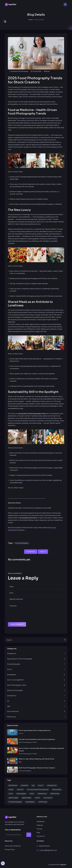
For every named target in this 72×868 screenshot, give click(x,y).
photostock (13, 785)
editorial (20, 790)
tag (33, 785)
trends (37, 798)
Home (30, 20)
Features (40, 825)
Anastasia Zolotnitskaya (20, 71)
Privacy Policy (10, 850)
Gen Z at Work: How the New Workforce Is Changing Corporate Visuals (41, 750)
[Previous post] (31, 552)
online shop (43, 802)
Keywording (57, 790)
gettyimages (27, 798)
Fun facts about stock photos (38, 790)
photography (21, 794)
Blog (38, 833)
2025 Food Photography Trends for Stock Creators (37, 768)
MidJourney (55, 794)
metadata (24, 785)
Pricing (39, 829)
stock (11, 794)
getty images (13, 798)
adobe (11, 790)
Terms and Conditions (13, 846)
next (43, 552)
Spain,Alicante (44, 846)
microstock (48, 798)
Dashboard (41, 822)
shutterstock (52, 785)
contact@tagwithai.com (48, 850)
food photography (22, 543)
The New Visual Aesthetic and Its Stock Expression (37, 739)
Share (47, 71)
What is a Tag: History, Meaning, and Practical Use (36, 759)
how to (41, 785)
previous (31, 552)
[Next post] (43, 552)
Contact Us (41, 836)
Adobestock (42, 794)
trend (32, 794)
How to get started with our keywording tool (35, 730)
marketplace (30, 802)
